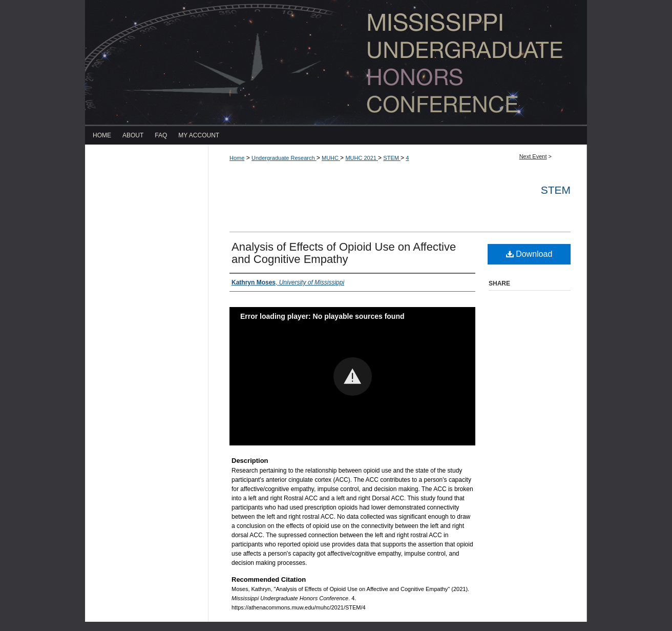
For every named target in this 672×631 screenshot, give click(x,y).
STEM (392, 158)
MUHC (331, 158)
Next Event (533, 156)
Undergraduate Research (284, 158)
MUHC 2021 (362, 158)
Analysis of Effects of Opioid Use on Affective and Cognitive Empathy (344, 253)
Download (529, 254)
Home (237, 158)
